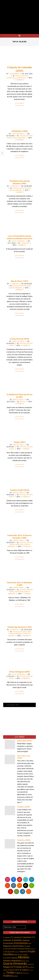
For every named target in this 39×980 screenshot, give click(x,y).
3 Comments (26, 678)
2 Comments (19, 404)
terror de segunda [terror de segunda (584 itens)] (22, 970)
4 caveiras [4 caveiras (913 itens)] (17, 940)
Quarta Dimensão (19, 138)
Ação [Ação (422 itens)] (30, 943)
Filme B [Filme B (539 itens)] (17, 955)
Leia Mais (20, 103)
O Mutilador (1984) (19, 131)
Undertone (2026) (24, 840)
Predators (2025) (24, 807)
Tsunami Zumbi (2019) (20, 490)
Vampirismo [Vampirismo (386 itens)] (26, 973)
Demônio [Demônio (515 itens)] (14, 949)
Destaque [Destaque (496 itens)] (21, 949)
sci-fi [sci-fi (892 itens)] (25, 967)
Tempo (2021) (20, 442)
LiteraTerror (21, 78)
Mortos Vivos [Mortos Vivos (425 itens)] (25, 961)
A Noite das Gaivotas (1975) (20, 627)
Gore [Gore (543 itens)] (21, 955)
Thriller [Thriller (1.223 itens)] (10, 973)
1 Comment (25, 449)
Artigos (23, 402)
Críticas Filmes (25, 188)
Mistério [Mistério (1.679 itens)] (24, 957)
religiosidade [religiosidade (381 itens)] (30, 964)
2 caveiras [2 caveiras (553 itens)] (7, 937)
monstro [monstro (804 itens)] (7, 961)
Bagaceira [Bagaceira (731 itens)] (7, 946)
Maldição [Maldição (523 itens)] (15, 958)
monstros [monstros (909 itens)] (16, 961)
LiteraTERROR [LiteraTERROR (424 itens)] (7, 958)
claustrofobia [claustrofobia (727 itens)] (18, 946)
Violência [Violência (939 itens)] (8, 976)
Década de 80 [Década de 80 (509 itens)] (9, 952)
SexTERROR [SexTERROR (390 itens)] (31, 967)
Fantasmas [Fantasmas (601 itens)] (23, 952)
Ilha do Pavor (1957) (20, 281)
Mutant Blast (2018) (24, 741)
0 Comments (19, 80)
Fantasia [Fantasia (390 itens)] (17, 952)
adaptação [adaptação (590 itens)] (26, 940)
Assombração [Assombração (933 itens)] (21, 943)
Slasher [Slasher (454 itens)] (5, 970)
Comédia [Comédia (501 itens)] (27, 946)
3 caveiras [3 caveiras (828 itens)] (26, 937)
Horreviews (19, 544)
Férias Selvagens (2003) (19, 672)
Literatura (25, 243)
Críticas (18, 76)
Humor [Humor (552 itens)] (26, 955)
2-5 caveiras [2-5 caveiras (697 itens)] (16, 937)
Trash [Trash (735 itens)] (17, 973)
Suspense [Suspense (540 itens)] (11, 970)
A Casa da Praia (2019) (19, 339)
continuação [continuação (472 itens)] (7, 949)
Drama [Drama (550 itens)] (27, 949)
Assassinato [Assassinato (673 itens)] (8, 943)
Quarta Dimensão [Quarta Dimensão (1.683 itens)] (15, 964)
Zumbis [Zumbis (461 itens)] (15, 976)
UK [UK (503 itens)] (21, 973)
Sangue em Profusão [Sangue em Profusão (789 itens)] (13, 967)
